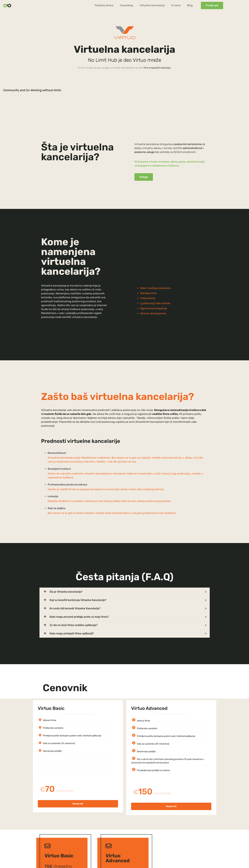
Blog (190, 5)
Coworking (127, 5)
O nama (176, 5)
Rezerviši (78, 804)
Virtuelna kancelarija (152, 5)
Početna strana (104, 5)
